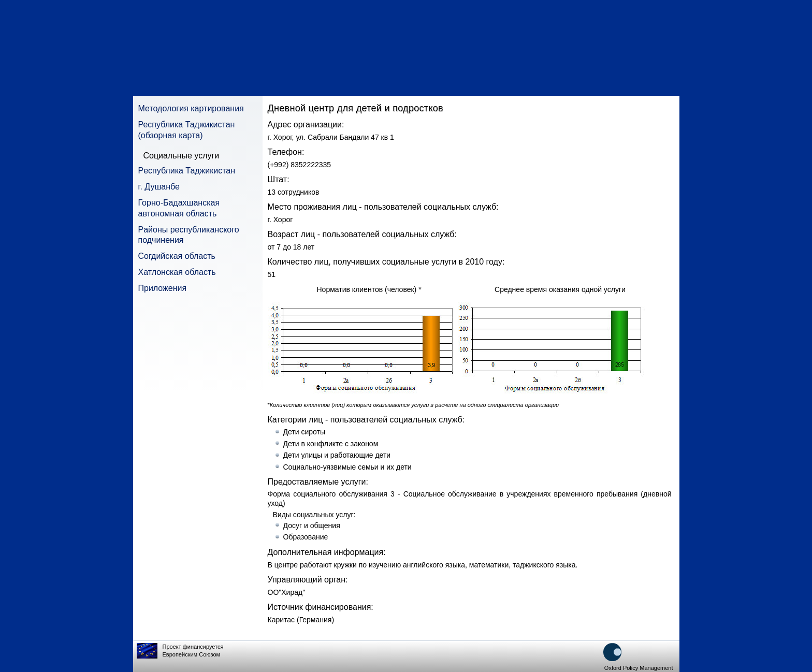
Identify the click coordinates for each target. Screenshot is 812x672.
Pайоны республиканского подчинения (189, 235)
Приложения (163, 288)
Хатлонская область (177, 272)
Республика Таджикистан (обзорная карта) (187, 130)
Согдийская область (177, 256)
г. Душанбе (159, 187)
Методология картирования (191, 108)
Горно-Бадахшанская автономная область (179, 208)
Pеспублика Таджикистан (187, 171)
